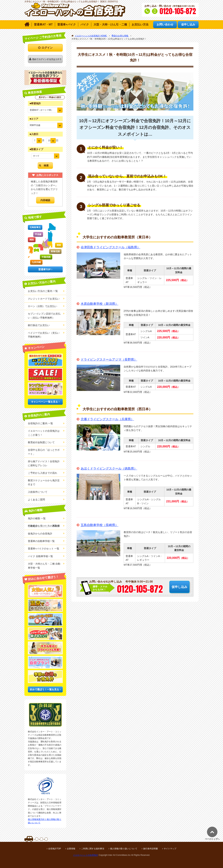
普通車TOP (45, 269)
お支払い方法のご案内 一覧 (43, 291)
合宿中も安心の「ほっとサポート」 (44, 452)
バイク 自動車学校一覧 (40, 556)
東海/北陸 (55, 251)
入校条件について (38, 492)
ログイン (47, 48)
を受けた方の (44, 526)
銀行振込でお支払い (39, 325)
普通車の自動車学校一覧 (41, 541)
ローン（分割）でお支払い (43, 306)
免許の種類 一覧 (37, 518)
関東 (59, 245)
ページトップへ (212, 839)
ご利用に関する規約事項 (93, 849)
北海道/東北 (35, 227)
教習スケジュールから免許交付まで (44, 482)
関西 (32, 240)
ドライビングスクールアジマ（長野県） (109, 360)
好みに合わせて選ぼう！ (43, 578)
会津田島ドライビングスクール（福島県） (110, 247)
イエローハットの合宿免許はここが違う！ (44, 433)
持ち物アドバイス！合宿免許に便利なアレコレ (44, 463)
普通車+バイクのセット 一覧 (44, 549)
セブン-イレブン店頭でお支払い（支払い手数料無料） (44, 316)
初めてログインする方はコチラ (47, 59)
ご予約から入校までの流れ (43, 473)
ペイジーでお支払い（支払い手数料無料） (44, 335)
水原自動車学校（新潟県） (99, 304)
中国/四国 (46, 257)
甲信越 (38, 234)
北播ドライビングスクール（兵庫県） (107, 419)
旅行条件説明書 (151, 849)
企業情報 (71, 849)
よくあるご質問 (36, 500)
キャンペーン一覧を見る (44, 402)
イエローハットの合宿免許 (86, 855)
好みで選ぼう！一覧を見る (44, 689)
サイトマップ (170, 849)
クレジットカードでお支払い (44, 299)
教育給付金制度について (41, 442)
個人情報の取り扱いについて (124, 849)
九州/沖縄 (36, 262)
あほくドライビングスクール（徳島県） (109, 469)
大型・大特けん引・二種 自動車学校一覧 (44, 566)
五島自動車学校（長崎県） (99, 525)
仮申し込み (179, 587)
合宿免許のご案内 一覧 (40, 423)
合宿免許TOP (55, 849)
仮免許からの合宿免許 (40, 534)
